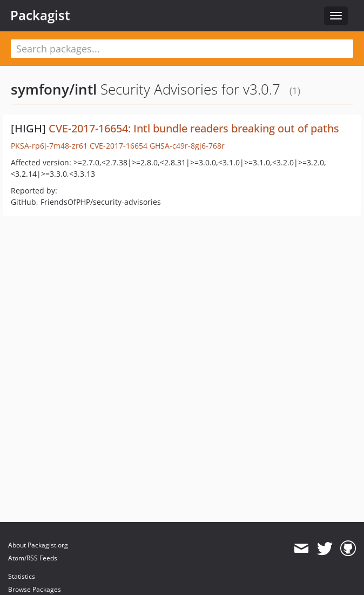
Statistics (22, 576)
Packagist (40, 15)
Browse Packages (35, 589)
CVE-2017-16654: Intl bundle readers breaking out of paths (194, 128)
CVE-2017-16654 (119, 146)
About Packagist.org (38, 545)
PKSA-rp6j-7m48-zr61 (49, 146)
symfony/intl (54, 89)
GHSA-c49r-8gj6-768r (187, 146)
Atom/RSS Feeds (33, 558)
